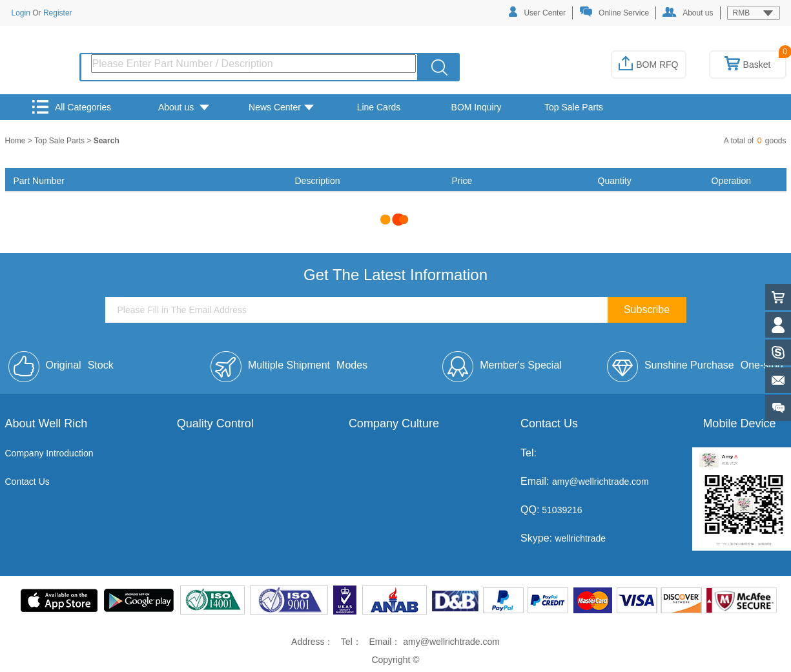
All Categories (72, 107)
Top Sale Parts (574, 107)
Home (16, 141)
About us (688, 12)
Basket (748, 65)
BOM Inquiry (477, 107)
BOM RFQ (648, 65)
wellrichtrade (580, 538)
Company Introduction (49, 453)
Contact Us (27, 482)
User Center (537, 12)
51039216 (560, 510)
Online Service (614, 12)
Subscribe (647, 310)
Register (58, 13)
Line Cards (379, 107)
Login (21, 13)
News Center (281, 107)
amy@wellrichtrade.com (601, 482)
